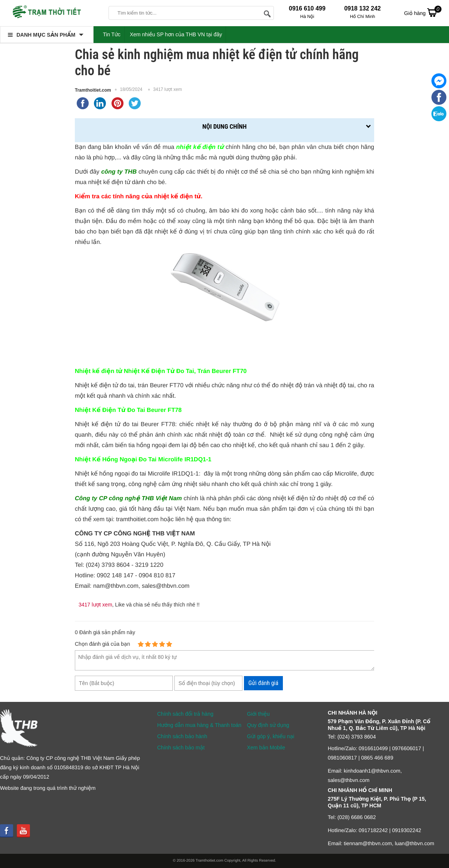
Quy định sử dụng (268, 725)
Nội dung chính (224, 126)
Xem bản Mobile (266, 748)
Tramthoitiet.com (93, 90)
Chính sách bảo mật (181, 748)
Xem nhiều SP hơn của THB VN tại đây (176, 34)
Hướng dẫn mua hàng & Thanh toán (199, 725)
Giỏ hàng (423, 12)
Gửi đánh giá (263, 683)
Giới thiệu (258, 714)
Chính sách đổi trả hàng (185, 714)
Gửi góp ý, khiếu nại (271, 736)
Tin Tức (112, 34)
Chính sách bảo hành (182, 736)
